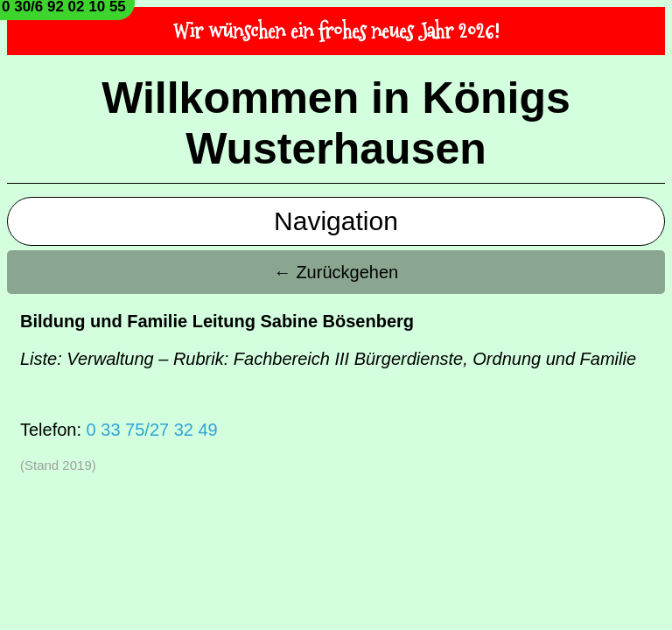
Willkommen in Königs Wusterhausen (336, 123)
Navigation (336, 221)
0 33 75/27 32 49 (152, 430)
